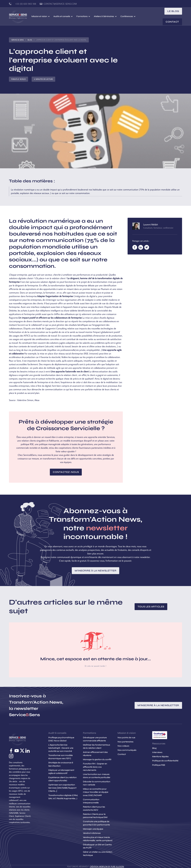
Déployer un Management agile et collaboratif (61, 772)
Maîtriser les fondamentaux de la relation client (97, 746)
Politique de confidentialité (165, 761)
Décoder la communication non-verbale (97, 783)
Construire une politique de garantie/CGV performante (96, 823)
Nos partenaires (125, 742)
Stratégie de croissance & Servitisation (61, 764)
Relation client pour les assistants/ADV (94, 808)
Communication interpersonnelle (91, 801)
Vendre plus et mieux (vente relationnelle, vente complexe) (98, 839)
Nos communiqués (127, 750)
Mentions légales (160, 757)
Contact (172, 22)
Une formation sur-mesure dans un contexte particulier (97, 776)
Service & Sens (18, 40)
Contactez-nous (66, 472)
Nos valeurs (123, 746)
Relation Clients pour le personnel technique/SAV (95, 816)
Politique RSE (159, 765)
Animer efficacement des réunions (95, 754)
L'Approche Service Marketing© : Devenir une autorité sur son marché (61, 748)
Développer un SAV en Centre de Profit (97, 846)
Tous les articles (151, 607)
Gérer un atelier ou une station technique (98, 854)
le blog (173, 11)
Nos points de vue (126, 738)
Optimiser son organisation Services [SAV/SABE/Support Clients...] (62, 788)
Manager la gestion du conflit (97, 759)
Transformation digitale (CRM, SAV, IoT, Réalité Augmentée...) (63, 797)
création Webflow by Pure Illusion (107, 867)
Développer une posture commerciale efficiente (95, 739)
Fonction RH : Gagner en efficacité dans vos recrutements (95, 767)
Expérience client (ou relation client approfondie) (62, 779)
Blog (30, 40)
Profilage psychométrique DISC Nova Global (61, 739)
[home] (20, 16)
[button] (41, 16)
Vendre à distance (92, 833)
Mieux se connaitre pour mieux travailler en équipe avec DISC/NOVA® (96, 792)
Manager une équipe (93, 829)
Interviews (157, 752)
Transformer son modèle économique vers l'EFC (61, 757)
